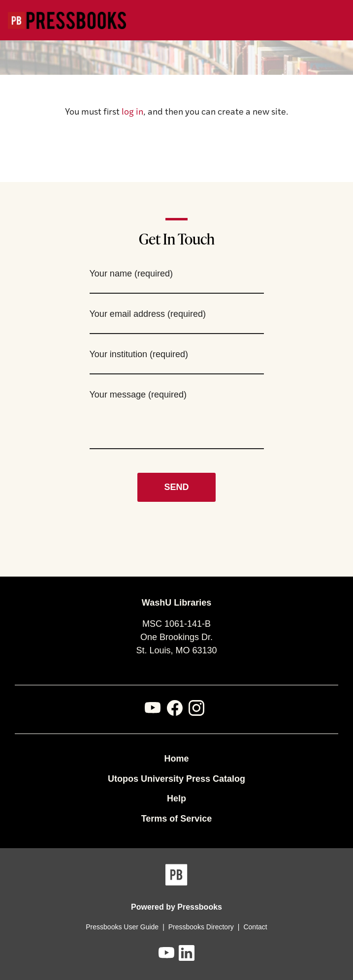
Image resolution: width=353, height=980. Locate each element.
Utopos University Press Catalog (176, 779)
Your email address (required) (148, 314)
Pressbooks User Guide (122, 927)
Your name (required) (131, 274)
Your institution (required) (139, 354)
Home (176, 759)
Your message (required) (138, 395)
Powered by (176, 907)
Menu (339, 21)
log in (132, 112)
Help (176, 798)
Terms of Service (177, 819)
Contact (255, 927)
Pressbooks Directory (201, 927)
